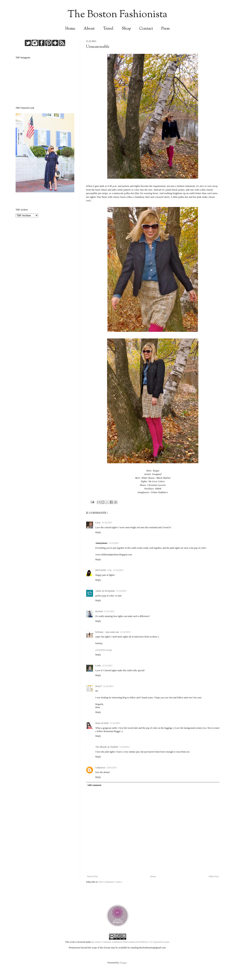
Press (165, 29)
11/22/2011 (107, 523)
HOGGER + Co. (104, 570)
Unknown (100, 768)
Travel (108, 29)
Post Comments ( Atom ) (110, 882)
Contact (146, 29)
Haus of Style (102, 723)
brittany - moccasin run (107, 632)
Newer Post (92, 876)
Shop (126, 29)
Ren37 (99, 686)
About (89, 29)
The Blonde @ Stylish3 (107, 747)
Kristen (99, 611)
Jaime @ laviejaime (105, 591)
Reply (98, 532)
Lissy (98, 523)
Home (70, 29)
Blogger (123, 963)
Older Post (213, 876)
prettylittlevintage (104, 650)
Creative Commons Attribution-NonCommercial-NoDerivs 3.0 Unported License (131, 942)
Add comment (94, 785)
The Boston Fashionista (117, 15)
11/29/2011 (125, 747)
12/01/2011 (112, 768)
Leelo (98, 666)
